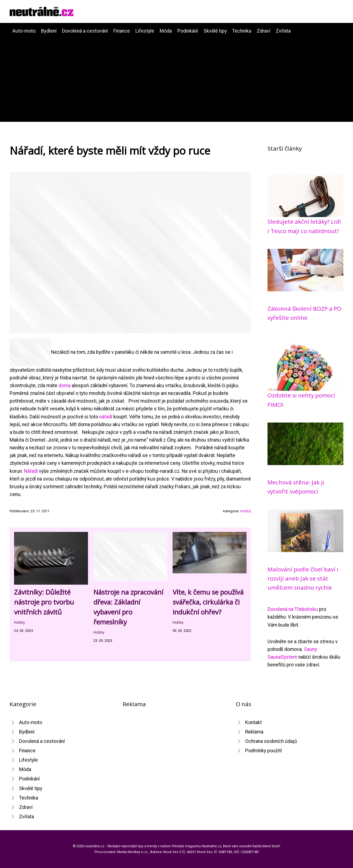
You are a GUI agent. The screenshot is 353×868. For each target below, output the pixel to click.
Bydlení (49, 31)
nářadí (106, 417)
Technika (242, 31)
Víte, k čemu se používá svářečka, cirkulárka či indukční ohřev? (208, 602)
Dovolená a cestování (85, 31)
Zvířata (283, 31)
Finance (122, 31)
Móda (166, 31)
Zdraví (264, 31)
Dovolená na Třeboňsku (293, 609)
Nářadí (31, 471)
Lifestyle (145, 31)
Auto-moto (24, 31)
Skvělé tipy (215, 31)
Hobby (246, 511)
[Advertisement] (176, 76)
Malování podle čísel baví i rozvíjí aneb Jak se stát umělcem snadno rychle (303, 578)
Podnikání (188, 31)
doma (65, 386)
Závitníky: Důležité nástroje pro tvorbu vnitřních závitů (44, 602)
